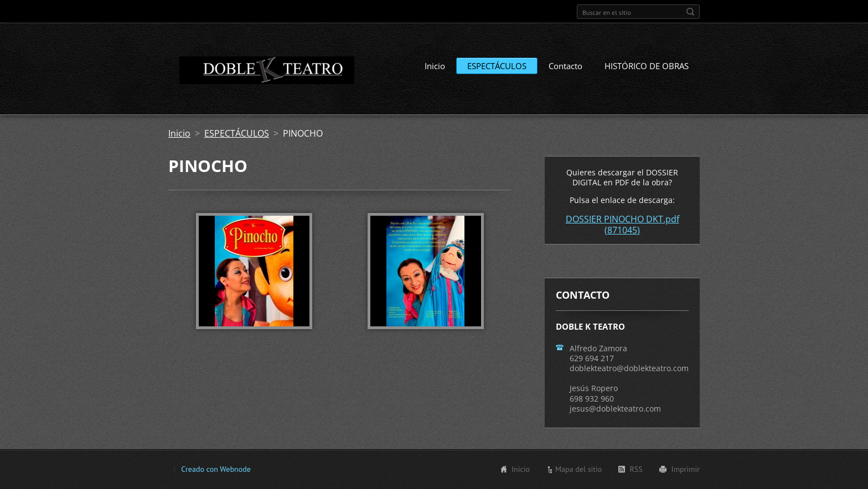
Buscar (690, 12)
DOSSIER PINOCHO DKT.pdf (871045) (622, 225)
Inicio (435, 66)
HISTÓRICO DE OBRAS (647, 66)
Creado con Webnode (216, 469)
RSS (636, 469)
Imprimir (686, 469)
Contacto (565, 66)
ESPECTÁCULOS (497, 66)
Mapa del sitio (578, 469)
